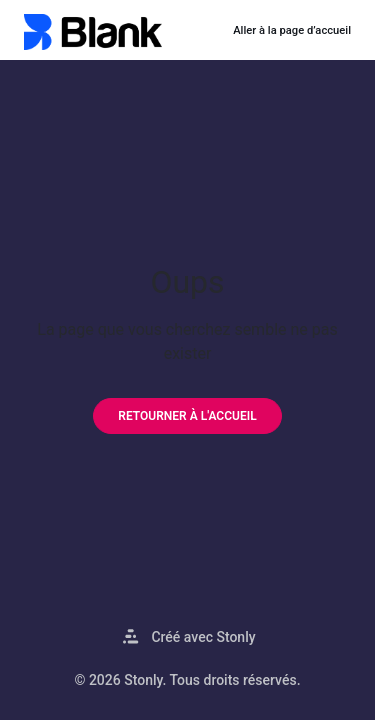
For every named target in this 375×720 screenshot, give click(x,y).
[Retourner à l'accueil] (187, 416)
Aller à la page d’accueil (292, 30)
